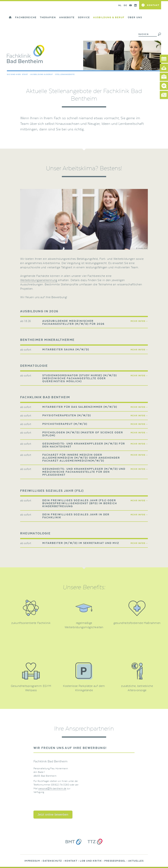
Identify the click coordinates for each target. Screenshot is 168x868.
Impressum (32, 861)
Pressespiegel (115, 861)
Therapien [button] (48, 18)
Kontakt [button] (153, 5)
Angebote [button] (67, 18)
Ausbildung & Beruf (42, 74)
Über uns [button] (135, 18)
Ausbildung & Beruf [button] (109, 18)
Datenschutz (52, 861)
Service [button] (84, 18)
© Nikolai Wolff (155, 69)
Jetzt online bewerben (53, 815)
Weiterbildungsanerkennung (39, 280)
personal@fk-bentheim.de (52, 789)
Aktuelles (136, 861)
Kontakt (71, 861)
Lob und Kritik (91, 861)
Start (25, 74)
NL (120, 5)
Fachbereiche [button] (26, 18)
